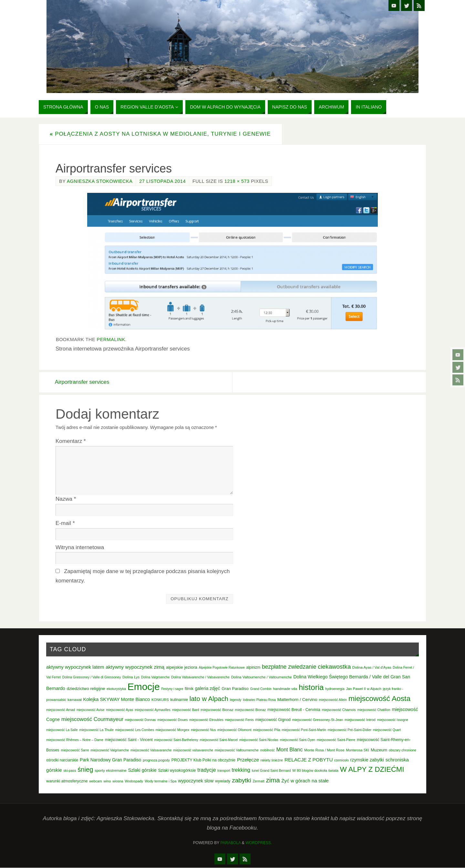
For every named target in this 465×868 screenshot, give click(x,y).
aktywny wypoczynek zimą (135, 667)
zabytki (242, 781)
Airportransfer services (83, 382)
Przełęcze (248, 760)
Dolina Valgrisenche (155, 678)
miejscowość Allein (333, 700)
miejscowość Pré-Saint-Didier (349, 730)
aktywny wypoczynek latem (75, 667)
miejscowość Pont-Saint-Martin (304, 730)
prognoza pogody (156, 760)
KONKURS (160, 700)
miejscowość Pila (267, 730)
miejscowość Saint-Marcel (219, 740)
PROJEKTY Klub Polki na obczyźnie (203, 760)
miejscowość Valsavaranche (151, 750)
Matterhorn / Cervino (297, 700)
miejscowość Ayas (119, 710)
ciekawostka (334, 667)
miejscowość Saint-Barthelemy (176, 740)
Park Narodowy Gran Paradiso (110, 760)
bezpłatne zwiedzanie (289, 667)
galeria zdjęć (208, 689)
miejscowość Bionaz (217, 710)
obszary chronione (403, 750)
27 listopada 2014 (162, 181)
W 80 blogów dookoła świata (315, 771)
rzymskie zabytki (367, 760)
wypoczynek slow (196, 781)
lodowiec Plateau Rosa (259, 700)
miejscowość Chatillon (374, 710)
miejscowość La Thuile (96, 730)
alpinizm (253, 667)
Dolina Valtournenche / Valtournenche (262, 677)
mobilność (268, 750)
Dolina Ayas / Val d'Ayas (372, 667)
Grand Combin (261, 689)
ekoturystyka (116, 689)
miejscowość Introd (360, 720)
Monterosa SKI (357, 750)
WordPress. (259, 843)
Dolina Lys (131, 677)
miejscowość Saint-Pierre (336, 740)
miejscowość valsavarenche (193, 750)
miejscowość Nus (203, 730)
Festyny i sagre (172, 689)
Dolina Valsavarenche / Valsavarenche (200, 677)
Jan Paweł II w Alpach (364, 689)
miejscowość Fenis (239, 720)
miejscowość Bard (186, 710)
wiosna (118, 781)
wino (107, 781)
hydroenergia (335, 689)
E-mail (65, 523)
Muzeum (379, 750)
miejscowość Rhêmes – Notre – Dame (75, 740)
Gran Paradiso (235, 689)
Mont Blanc (289, 749)
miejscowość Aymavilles (153, 710)
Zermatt (258, 781)
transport (224, 771)
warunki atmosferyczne (67, 781)
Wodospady (134, 781)
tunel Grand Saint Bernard (271, 771)
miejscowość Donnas (140, 720)
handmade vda (285, 689)
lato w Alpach (209, 699)
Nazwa (66, 499)
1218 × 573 (237, 181)
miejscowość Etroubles (206, 720)
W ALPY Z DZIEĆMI (372, 770)
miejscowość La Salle (62, 730)
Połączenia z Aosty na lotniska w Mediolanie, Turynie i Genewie (160, 134)
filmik (189, 689)
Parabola (230, 843)
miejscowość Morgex (173, 730)
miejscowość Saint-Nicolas (259, 740)
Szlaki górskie (142, 770)
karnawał (74, 700)
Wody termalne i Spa (160, 781)
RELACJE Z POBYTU (309, 760)
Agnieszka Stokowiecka (100, 181)
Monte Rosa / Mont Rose (324, 750)
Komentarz (71, 441)
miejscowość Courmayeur (92, 719)
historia (311, 688)
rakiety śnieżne (272, 760)
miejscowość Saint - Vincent (129, 740)
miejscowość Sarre (75, 750)
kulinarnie (179, 700)
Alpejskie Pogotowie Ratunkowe (222, 668)
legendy (236, 700)
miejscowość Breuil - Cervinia (294, 710)
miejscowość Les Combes (135, 730)
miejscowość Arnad (61, 710)
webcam (96, 781)
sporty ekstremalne (111, 771)
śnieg (85, 770)
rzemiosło (341, 760)
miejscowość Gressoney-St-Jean (317, 720)
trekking (241, 770)
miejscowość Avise (91, 710)
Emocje (144, 687)
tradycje (207, 770)
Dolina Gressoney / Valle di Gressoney (92, 677)
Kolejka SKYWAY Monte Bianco (116, 700)
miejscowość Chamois (339, 710)
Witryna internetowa (80, 547)
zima (273, 780)
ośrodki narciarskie (62, 760)
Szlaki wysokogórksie (177, 771)
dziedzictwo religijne (86, 689)
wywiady (223, 781)
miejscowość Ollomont (234, 730)
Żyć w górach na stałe (305, 781)
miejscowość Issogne (393, 720)
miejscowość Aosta (379, 699)
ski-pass (70, 771)
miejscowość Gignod (273, 720)
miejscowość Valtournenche (237, 750)
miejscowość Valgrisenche (110, 750)
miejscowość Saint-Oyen (298, 740)
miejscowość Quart (387, 730)
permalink (111, 340)
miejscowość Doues (172, 720)
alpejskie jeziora (182, 667)
